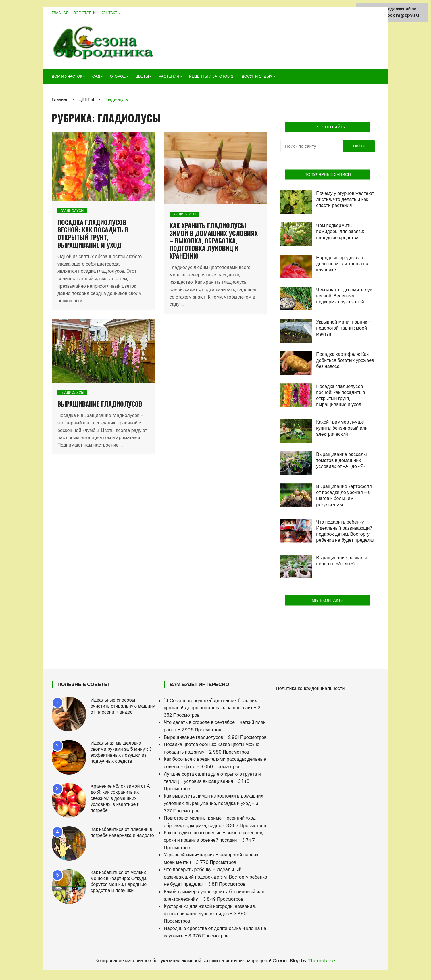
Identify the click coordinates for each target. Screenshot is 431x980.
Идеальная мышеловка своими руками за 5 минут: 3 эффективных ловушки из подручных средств (121, 753)
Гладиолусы (72, 212)
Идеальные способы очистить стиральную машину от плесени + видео (123, 707)
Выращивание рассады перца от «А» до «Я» (341, 562)
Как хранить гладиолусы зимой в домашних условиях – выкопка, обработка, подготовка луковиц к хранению (214, 242)
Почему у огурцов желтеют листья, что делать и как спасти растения (345, 200)
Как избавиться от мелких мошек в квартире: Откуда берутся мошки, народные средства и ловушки (119, 883)
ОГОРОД (118, 78)
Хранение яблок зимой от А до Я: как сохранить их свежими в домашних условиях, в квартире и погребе (120, 799)
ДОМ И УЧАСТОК (67, 78)
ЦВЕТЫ (142, 78)
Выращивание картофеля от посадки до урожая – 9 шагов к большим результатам (344, 497)
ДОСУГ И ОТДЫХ (257, 78)
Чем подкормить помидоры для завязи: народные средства (340, 233)
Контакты (113, 14)
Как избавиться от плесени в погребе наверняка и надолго (122, 833)
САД (96, 78)
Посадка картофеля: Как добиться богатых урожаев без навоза (345, 361)
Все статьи (86, 14)
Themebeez (322, 962)
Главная (60, 14)
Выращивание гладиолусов (100, 405)
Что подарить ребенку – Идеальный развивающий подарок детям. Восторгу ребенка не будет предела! (345, 532)
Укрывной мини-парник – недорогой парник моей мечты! (344, 329)
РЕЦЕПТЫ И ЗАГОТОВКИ (212, 78)
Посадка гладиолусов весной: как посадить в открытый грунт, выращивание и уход (93, 235)
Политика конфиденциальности (310, 690)
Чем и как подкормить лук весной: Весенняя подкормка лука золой (344, 297)
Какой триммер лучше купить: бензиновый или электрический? (342, 429)
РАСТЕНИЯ (169, 78)
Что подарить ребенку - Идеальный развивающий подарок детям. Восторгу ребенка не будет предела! (215, 878)
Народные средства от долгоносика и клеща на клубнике (342, 265)
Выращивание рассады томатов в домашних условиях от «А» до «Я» (341, 461)
